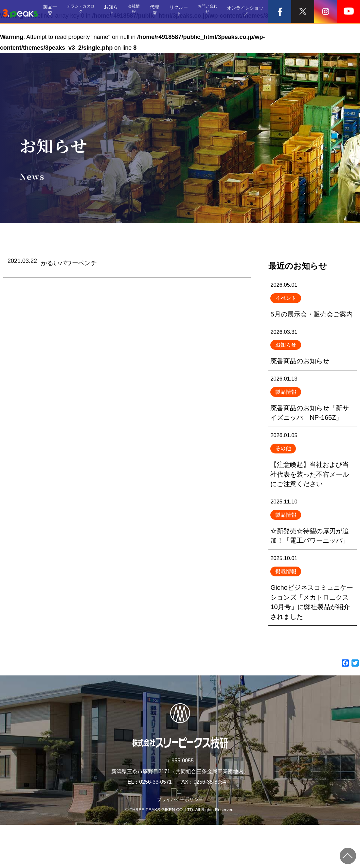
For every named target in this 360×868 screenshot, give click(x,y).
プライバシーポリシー (180, 842)
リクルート (183, 11)
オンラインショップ (247, 11)
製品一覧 (58, 11)
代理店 (161, 11)
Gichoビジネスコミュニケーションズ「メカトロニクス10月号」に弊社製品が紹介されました (313, 627)
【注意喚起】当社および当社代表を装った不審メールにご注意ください (313, 487)
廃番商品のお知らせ (313, 364)
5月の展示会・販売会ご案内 (313, 307)
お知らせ (118, 11)
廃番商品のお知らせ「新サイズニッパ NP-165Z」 (313, 420)
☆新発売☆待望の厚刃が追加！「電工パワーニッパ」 (313, 554)
